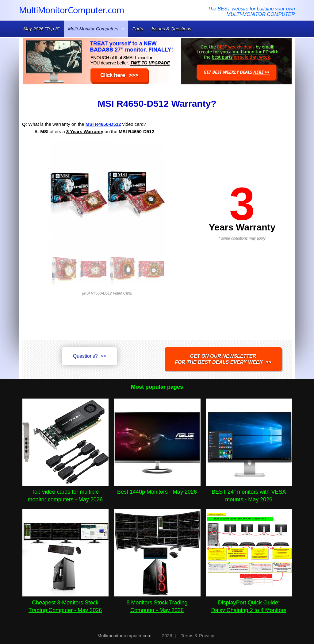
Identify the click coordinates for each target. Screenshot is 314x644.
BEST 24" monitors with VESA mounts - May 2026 (249, 492)
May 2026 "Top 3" (41, 29)
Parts (138, 29)
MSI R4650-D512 (103, 124)
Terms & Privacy (197, 636)
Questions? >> (90, 356)
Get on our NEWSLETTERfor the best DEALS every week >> (223, 359)
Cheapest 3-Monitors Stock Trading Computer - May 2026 (65, 603)
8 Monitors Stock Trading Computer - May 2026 (157, 603)
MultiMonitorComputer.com (71, 10)
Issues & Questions (172, 29)
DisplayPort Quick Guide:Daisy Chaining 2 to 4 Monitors (249, 603)
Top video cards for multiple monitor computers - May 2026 (65, 492)
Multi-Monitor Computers (97, 29)
